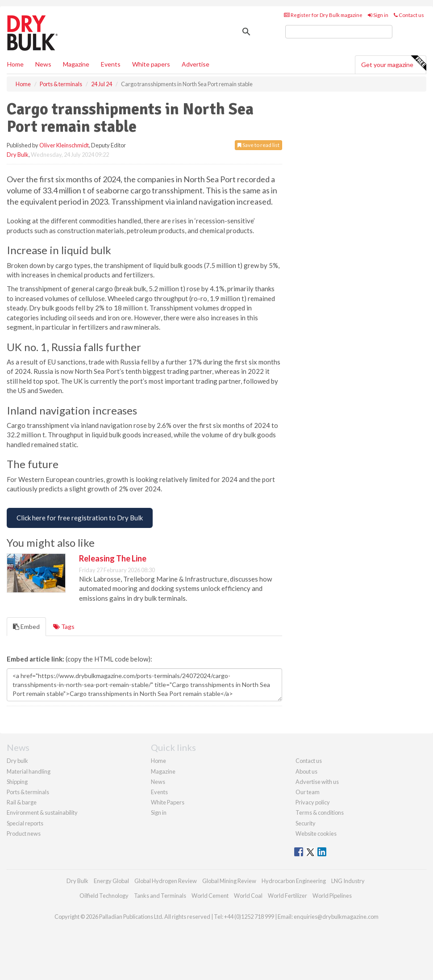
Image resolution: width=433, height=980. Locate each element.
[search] (339, 32)
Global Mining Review (229, 881)
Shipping (17, 782)
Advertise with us (317, 782)
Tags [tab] (64, 626)
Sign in (378, 15)
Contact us (409, 15)
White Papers (168, 802)
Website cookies (316, 833)
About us (306, 771)
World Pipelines (332, 896)
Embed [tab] (26, 626)
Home (15, 64)
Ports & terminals (28, 792)
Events (111, 64)
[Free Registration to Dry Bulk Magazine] (80, 518)
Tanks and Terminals (160, 896)
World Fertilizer (287, 896)
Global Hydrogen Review (166, 881)
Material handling (29, 771)
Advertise (196, 64)
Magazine (76, 64)
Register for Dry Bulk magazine (323, 15)
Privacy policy (313, 802)
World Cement (210, 896)
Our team (308, 792)
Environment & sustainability (42, 812)
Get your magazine (393, 63)
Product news (24, 833)
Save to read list (258, 145)
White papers (151, 64)
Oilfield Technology (104, 896)
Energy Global (111, 881)
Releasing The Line (113, 558)
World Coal (248, 896)
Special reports (25, 823)
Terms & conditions (320, 812)
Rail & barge (22, 802)
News (158, 782)
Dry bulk (17, 761)
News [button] (43, 64)
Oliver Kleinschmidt (64, 145)
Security (306, 823)
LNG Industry (348, 881)
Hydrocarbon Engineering (294, 881)
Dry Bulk (18, 155)
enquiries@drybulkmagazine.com (336, 917)
